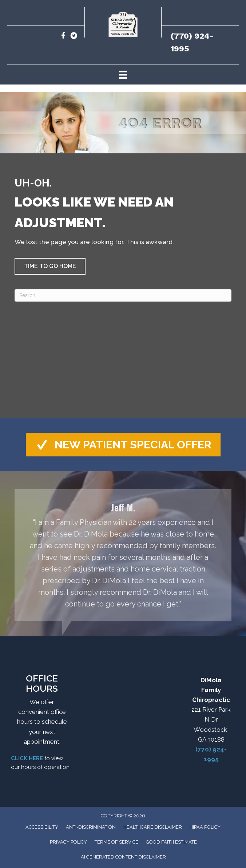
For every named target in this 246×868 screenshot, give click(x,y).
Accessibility (42, 827)
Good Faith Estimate (171, 842)
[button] (50, 266)
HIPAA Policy (205, 827)
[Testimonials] (123, 555)
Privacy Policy (68, 842)
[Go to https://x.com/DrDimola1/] (74, 37)
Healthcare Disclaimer (153, 827)
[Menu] (123, 74)
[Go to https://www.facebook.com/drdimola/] (63, 37)
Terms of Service (116, 842)
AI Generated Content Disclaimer (123, 857)
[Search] (123, 295)
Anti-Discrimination (91, 827)
